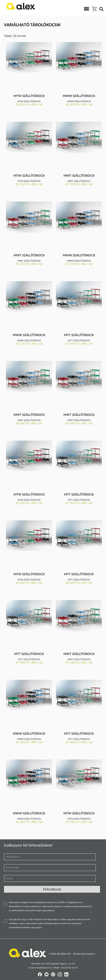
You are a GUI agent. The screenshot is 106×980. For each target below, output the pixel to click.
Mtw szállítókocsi (29, 96)
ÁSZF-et (63, 902)
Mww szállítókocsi (79, 96)
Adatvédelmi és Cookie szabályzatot (25, 906)
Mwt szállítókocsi (79, 176)
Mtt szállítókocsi (79, 335)
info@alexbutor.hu (43, 968)
